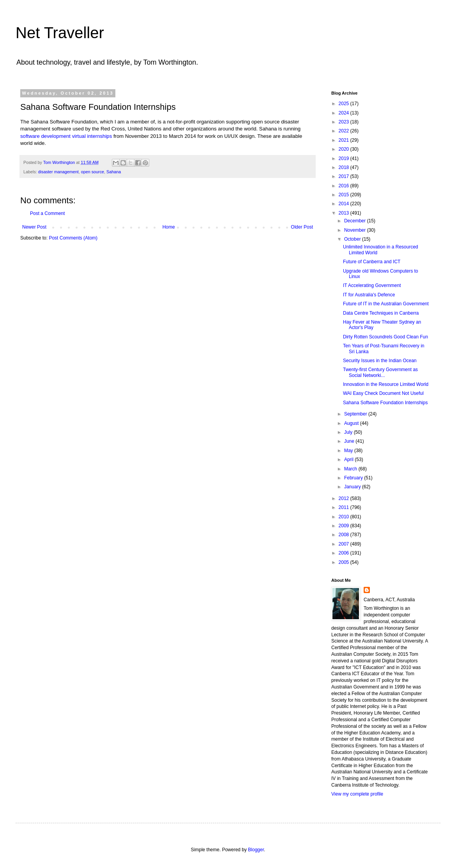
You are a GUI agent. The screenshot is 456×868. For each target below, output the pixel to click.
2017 (345, 176)
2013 (345, 213)
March (351, 469)
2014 (345, 204)
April (349, 460)
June (350, 441)
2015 (345, 195)
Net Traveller (60, 33)
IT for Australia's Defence (369, 295)
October (353, 239)
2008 (345, 535)
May (349, 451)
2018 (345, 167)
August (352, 423)
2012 (345, 498)
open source (93, 172)
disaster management (58, 172)
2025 (345, 104)
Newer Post (34, 227)
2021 (345, 140)
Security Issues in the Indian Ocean (380, 361)
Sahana (114, 172)
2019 (345, 158)
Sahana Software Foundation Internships (385, 403)
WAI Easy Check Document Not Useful (383, 393)
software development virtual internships (66, 136)
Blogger (256, 850)
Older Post (302, 227)
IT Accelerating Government (372, 285)
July (349, 432)
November (356, 230)
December (356, 221)
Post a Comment (47, 213)
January (353, 487)
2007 (345, 544)
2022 (345, 131)
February (354, 478)
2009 (345, 526)
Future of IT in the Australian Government (386, 304)
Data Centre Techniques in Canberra (381, 313)
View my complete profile (357, 794)
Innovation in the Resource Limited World (386, 384)
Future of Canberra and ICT (372, 262)
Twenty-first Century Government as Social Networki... (380, 372)
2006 (345, 553)
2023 (345, 122)
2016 (345, 186)
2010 (345, 517)
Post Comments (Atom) (73, 238)
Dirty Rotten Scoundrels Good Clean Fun (385, 337)
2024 (345, 113)
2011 (345, 507)
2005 (345, 562)
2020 (345, 149)
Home (169, 227)
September (356, 414)
